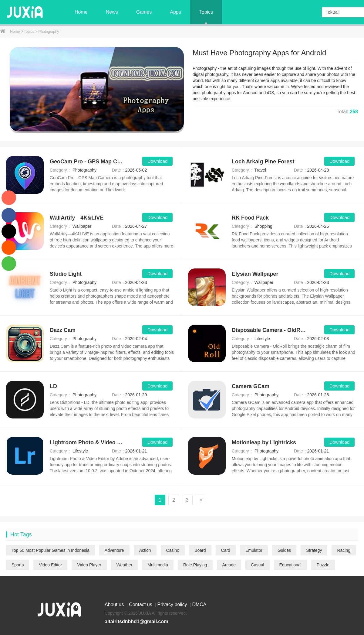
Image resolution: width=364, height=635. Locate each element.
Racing (344, 550)
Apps (175, 12)
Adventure (114, 550)
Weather (125, 565)
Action (145, 550)
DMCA (199, 604)
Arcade (229, 565)
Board (200, 550)
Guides (284, 550)
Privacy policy (173, 604)
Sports (18, 565)
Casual (258, 565)
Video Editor (50, 565)
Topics (206, 12)
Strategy (314, 550)
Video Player (89, 565)
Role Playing (195, 565)
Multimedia (158, 565)
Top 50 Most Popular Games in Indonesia (51, 550)
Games (144, 12)
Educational (290, 565)
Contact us (141, 604)
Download (158, 161)
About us (115, 604)
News (112, 12)
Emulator (254, 550)
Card (226, 550)
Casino (173, 550)
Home (81, 12)
